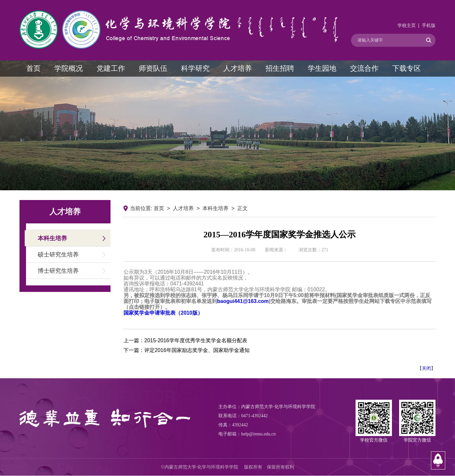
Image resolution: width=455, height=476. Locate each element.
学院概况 (69, 68)
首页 (33, 68)
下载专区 (407, 68)
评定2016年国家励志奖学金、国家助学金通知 (197, 350)
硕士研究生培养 (58, 255)
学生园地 (322, 68)
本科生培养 (52, 238)
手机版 (429, 25)
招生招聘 (280, 68)
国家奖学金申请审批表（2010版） (163, 313)
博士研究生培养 (58, 271)
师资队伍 (153, 68)
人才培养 (238, 68)
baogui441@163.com (243, 301)
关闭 (426, 368)
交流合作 (364, 68)
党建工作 (111, 68)
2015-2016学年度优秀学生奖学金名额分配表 (196, 340)
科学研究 (195, 68)
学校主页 (407, 25)
